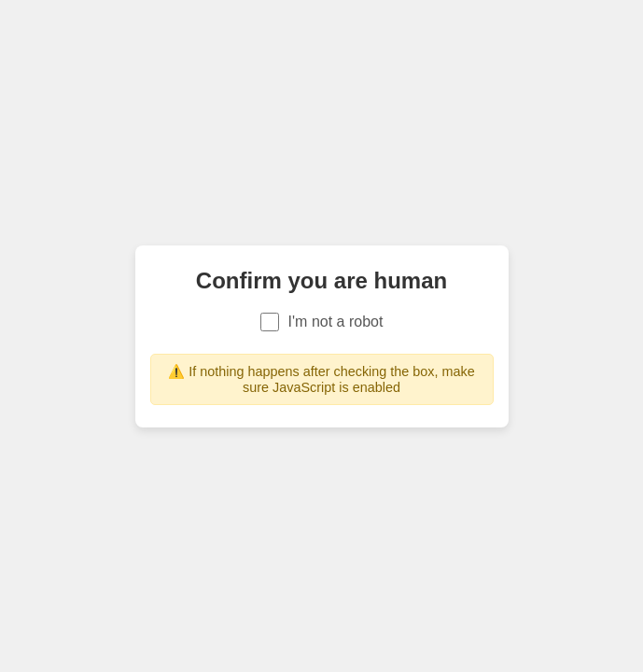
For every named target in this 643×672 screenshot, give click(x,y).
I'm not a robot (322, 322)
